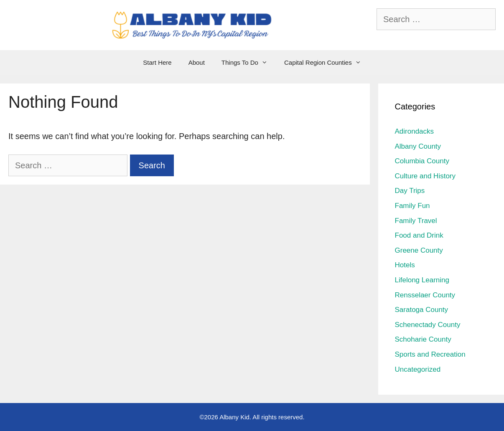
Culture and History (425, 176)
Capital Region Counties (327, 63)
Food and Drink (419, 235)
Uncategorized (418, 369)
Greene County (419, 250)
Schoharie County (423, 339)
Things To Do (249, 63)
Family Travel (416, 221)
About (197, 62)
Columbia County (422, 161)
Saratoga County (422, 310)
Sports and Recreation (430, 354)
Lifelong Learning (422, 280)
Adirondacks (415, 131)
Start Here (157, 62)
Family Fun (412, 206)
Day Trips (410, 191)
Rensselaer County (425, 295)
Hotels (405, 265)
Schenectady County (428, 325)
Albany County (418, 146)
